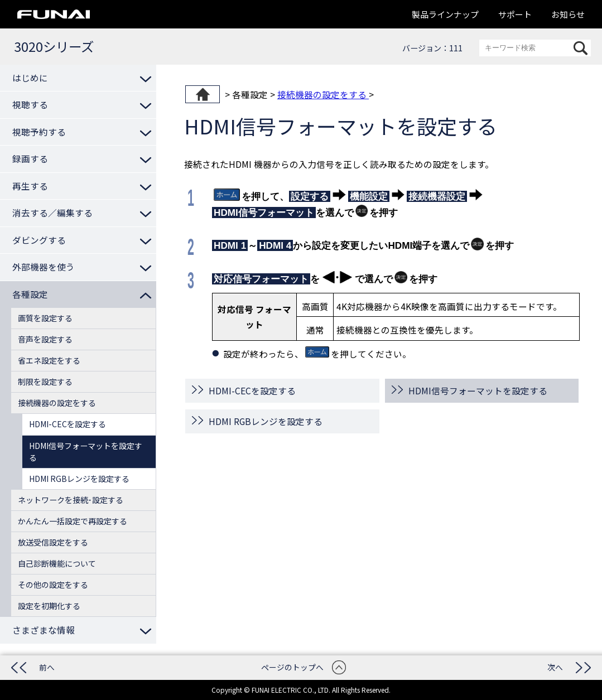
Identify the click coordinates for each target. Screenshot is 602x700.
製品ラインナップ (445, 14)
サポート (515, 14)
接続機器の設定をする (323, 94)
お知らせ (568, 14)
